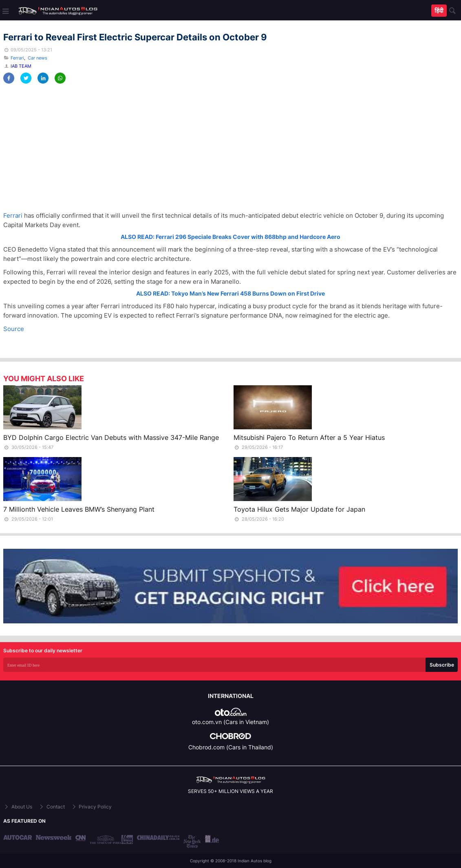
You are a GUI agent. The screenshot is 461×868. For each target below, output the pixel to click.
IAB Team (21, 66)
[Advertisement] (230, 148)
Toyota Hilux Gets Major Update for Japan (299, 509)
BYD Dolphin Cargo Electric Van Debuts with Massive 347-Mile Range (111, 437)
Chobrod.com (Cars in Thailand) (231, 747)
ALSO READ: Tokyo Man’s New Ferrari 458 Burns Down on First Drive (230, 293)
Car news (37, 58)
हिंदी (439, 10)
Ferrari (17, 58)
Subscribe (442, 665)
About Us (18, 807)
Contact (52, 807)
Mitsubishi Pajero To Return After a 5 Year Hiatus (309, 437)
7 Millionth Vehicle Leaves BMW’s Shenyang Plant (79, 509)
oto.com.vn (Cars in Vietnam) (230, 722)
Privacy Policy (92, 807)
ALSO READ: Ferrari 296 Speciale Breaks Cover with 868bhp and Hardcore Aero (230, 237)
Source (14, 329)
